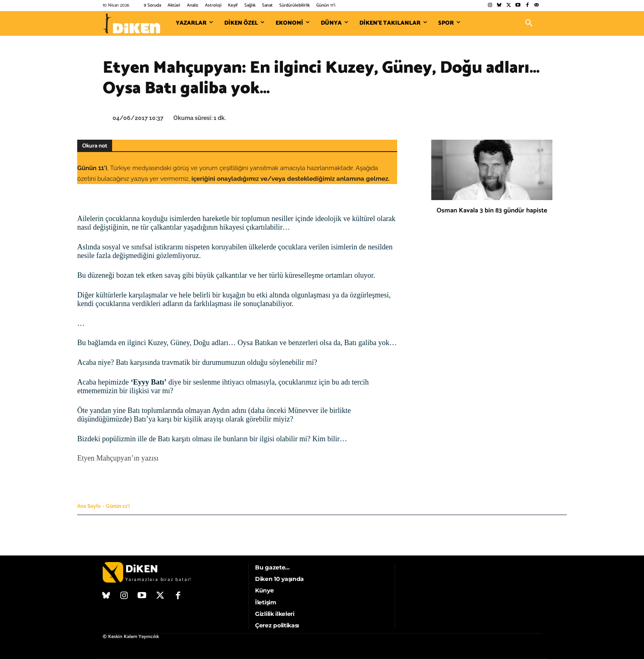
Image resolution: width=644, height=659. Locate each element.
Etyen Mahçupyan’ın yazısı (118, 458)
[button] (529, 23)
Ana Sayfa (89, 506)
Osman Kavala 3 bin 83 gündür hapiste (492, 211)
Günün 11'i (118, 506)
